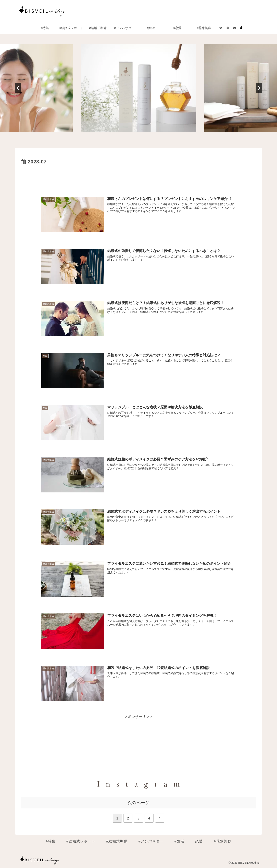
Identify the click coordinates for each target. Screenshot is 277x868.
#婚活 (179, 841)
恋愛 (199, 841)
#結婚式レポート (81, 841)
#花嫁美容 (222, 841)
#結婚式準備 (117, 841)
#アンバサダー (151, 841)
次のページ (139, 802)
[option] (139, 88)
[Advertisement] (138, 177)
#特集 (51, 841)
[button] (18, 88)
